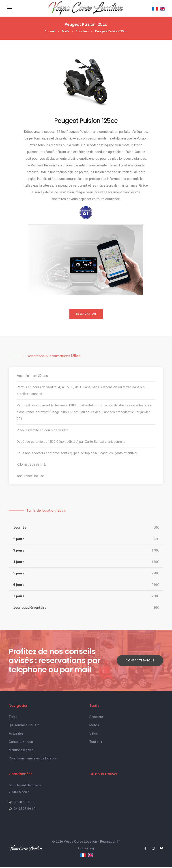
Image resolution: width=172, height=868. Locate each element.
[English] (162, 9)
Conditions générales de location (33, 759)
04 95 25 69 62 (22, 809)
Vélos (94, 734)
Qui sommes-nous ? (24, 726)
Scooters (82, 32)
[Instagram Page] (151, 849)
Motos (94, 726)
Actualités (16, 734)
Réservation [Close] (86, 314)
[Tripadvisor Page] (160, 849)
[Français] (155, 9)
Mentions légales (21, 751)
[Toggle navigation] (9, 9)
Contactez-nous (140, 661)
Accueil (50, 32)
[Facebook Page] (143, 849)
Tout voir (96, 742)
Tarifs (66, 32)
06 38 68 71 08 (22, 803)
